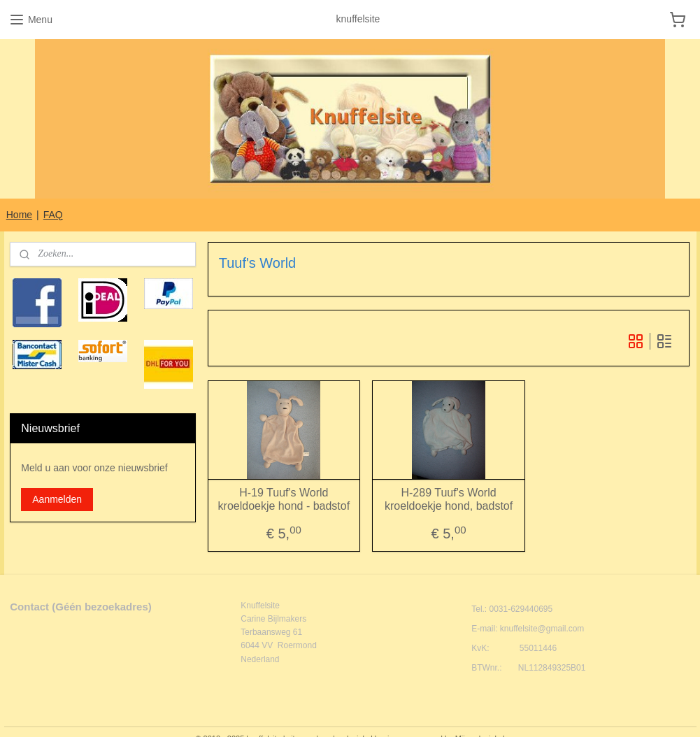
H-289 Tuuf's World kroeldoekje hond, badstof (449, 499)
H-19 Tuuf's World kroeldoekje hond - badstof (284, 499)
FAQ (53, 215)
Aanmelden (57, 499)
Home (19, 215)
